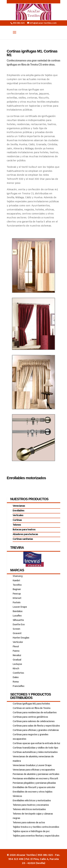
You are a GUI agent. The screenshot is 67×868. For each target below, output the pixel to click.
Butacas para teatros (24, 530)
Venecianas (19, 506)
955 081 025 (19, 23)
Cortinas (17, 520)
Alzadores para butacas (25, 534)
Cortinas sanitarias (23, 539)
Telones (17, 525)
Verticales (18, 516)
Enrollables (18, 511)
